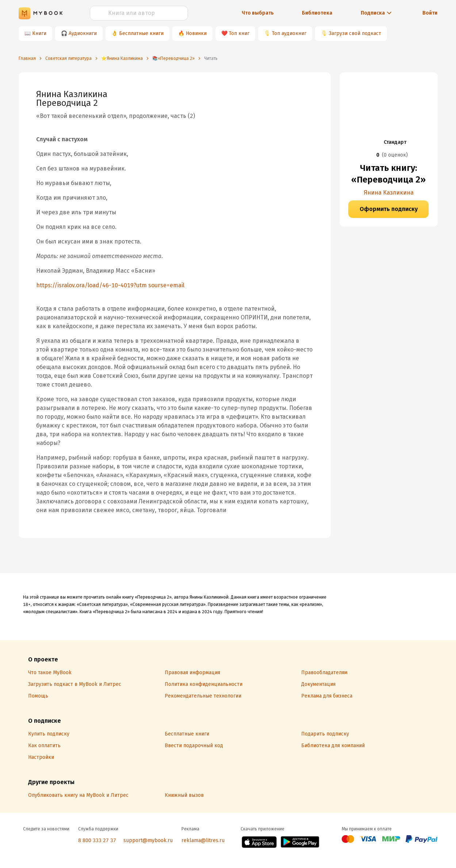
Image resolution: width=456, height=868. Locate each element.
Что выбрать (258, 13)
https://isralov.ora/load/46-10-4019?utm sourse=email (110, 285)
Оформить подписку (389, 209)
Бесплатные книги (141, 33)
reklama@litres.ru (203, 840)
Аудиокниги (83, 33)
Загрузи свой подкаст (355, 33)
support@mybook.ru (148, 840)
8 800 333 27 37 (97, 840)
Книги (39, 33)
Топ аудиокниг (289, 33)
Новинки (196, 33)
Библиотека (317, 13)
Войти (430, 13)
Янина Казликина (389, 193)
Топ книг (239, 33)
